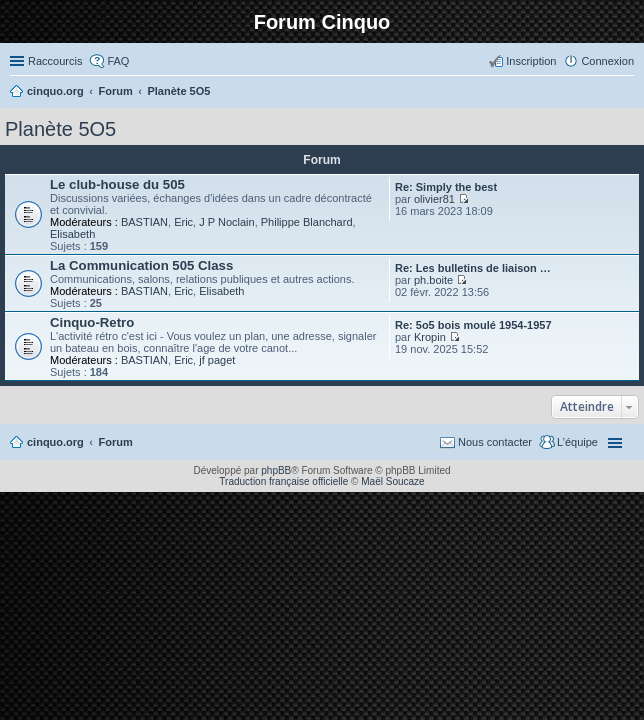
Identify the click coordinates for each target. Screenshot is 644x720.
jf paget (217, 360)
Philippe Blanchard (307, 222)
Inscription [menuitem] (531, 61)
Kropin (430, 337)
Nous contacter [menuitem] (495, 442)
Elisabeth (72, 234)
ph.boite (433, 280)
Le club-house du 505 (117, 184)
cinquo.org (55, 442)
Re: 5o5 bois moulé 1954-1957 (473, 325)
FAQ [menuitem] (118, 61)
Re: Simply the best (446, 187)
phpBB (276, 470)
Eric (183, 222)
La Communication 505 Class (141, 265)
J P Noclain (226, 222)
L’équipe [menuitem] (577, 442)
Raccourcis (55, 61)
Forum (116, 442)
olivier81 (434, 199)
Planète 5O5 (60, 129)
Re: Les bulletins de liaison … (473, 268)
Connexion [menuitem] (607, 61)
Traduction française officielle (283, 481)
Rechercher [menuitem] (626, 93)
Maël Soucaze (392, 481)
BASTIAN (144, 222)
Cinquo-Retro (92, 322)
